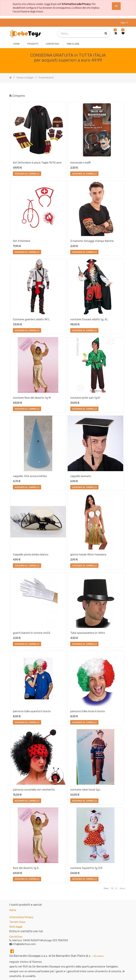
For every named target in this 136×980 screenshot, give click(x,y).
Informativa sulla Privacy (76, 4)
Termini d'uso (17, 922)
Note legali (16, 927)
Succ (122, 888)
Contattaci (16, 937)
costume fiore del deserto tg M (32, 398)
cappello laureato (81, 476)
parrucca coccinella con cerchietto (34, 790)
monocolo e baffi (80, 163)
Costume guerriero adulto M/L (31, 319)
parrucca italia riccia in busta (87, 711)
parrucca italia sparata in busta (32, 711)
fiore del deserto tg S (26, 868)
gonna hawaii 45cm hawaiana (88, 554)
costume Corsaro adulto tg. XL (89, 319)
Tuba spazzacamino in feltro (88, 633)
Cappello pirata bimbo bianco (31, 554)
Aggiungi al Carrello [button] (27, 174)
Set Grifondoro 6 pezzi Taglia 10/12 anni (37, 163)
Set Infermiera (22, 241)
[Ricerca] (124, 89)
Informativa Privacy (21, 917)
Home (13, 910)
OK (116, 6)
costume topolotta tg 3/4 (86, 868)
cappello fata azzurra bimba (30, 476)
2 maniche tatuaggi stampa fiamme (92, 241)
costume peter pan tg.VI (85, 398)
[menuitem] (16, 44)
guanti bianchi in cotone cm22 (32, 633)
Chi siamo (98, 956)
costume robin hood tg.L (86, 790)
